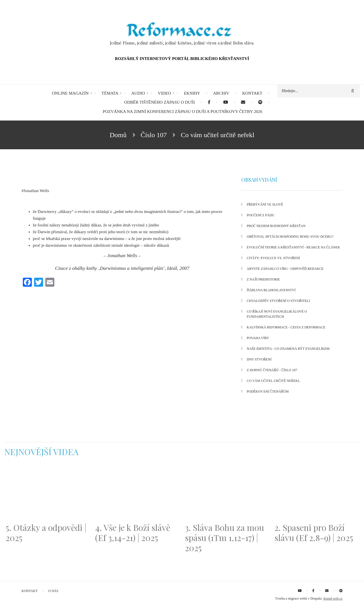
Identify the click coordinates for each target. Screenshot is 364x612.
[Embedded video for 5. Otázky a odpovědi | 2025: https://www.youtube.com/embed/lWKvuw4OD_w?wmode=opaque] (48, 493)
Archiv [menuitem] (221, 93)
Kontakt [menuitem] (252, 93)
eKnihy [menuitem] (192, 93)
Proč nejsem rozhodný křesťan (276, 226)
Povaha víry (258, 338)
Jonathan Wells (36, 191)
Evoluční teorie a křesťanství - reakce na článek (293, 247)
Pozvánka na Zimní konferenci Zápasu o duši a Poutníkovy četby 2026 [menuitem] (183, 112)
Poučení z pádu (261, 215)
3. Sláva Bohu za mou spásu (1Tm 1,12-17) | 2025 (225, 538)
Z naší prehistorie (263, 279)
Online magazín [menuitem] (70, 93)
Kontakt (30, 591)
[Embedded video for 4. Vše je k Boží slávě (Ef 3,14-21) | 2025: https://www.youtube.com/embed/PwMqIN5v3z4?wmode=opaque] (137, 493)
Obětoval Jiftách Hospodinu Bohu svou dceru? (290, 237)
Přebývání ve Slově (265, 204)
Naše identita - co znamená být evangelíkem (288, 349)
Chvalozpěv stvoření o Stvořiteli (279, 301)
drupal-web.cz (333, 598)
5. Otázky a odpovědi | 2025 (46, 533)
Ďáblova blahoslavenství (271, 290)
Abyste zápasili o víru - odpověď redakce (285, 269)
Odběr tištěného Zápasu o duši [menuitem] (159, 102)
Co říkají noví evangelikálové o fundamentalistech (277, 314)
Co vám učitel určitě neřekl (273, 381)
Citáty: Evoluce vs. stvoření (273, 258)
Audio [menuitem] (138, 93)
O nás (53, 591)
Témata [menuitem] (110, 93)
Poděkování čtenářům (268, 391)
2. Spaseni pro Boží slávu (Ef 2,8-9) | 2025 (314, 533)
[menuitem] (209, 102)
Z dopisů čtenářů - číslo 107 (272, 370)
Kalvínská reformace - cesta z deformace (286, 327)
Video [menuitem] (165, 93)
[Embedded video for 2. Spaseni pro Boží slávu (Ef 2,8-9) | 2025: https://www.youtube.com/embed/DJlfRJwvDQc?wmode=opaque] (316, 493)
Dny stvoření (259, 359)
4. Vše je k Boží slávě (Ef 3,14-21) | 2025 (133, 533)
